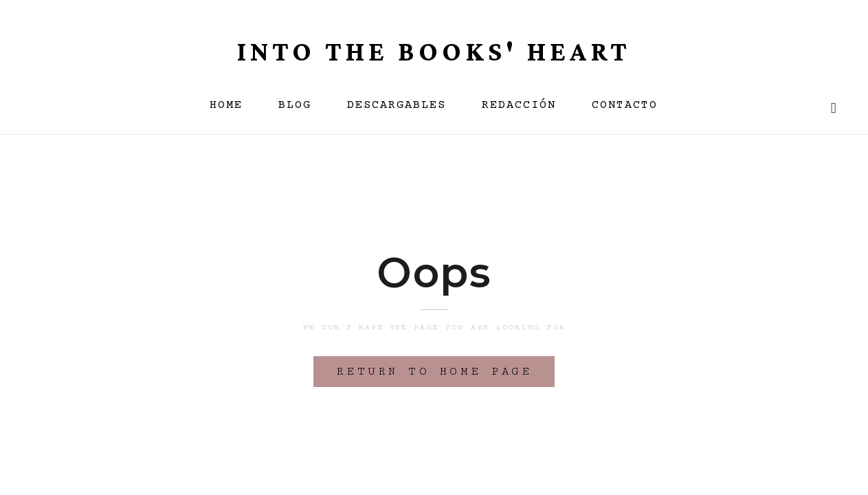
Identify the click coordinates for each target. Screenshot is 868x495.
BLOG (295, 106)
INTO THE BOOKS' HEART (434, 51)
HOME (226, 106)
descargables (397, 106)
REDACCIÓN (519, 106)
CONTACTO (625, 106)
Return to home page (434, 372)
